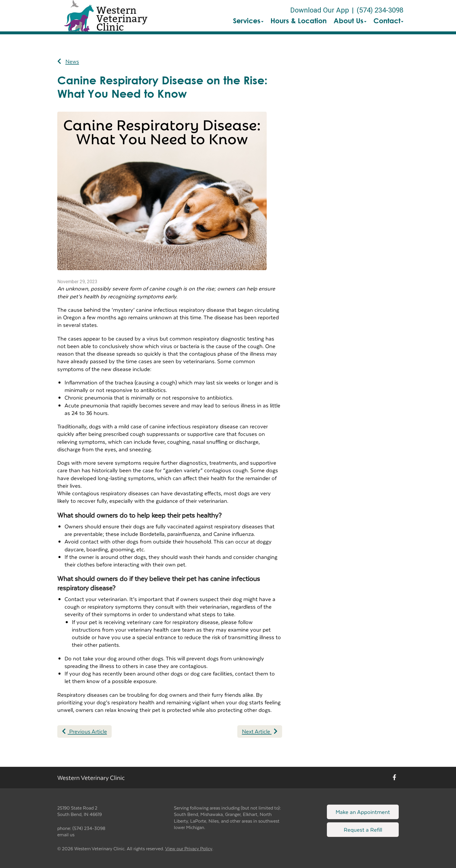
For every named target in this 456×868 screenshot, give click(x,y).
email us (66, 834)
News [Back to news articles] (68, 61)
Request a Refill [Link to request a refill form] (363, 829)
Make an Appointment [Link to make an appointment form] (363, 812)
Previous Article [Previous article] (84, 731)
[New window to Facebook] (394, 777)
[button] (106, 16)
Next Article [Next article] (260, 731)
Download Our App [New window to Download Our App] (320, 10)
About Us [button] (350, 21)
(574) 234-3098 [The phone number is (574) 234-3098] (380, 10)
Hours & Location (299, 21)
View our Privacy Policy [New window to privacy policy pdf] (189, 849)
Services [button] (248, 21)
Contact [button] (388, 21)
